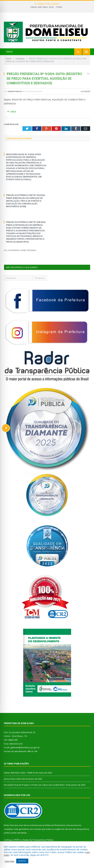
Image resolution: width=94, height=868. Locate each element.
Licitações (85, 91)
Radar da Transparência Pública (38, 840)
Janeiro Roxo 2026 (12, 779)
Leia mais (9, 861)
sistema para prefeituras (42, 825)
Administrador (15, 91)
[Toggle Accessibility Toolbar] (6, 428)
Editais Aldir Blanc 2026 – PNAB (46, 7)
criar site (23, 825)
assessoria (76, 825)
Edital (13, 112)
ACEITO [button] (22, 861)
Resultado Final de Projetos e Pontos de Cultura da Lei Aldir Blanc (34, 785)
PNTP (17, 840)
